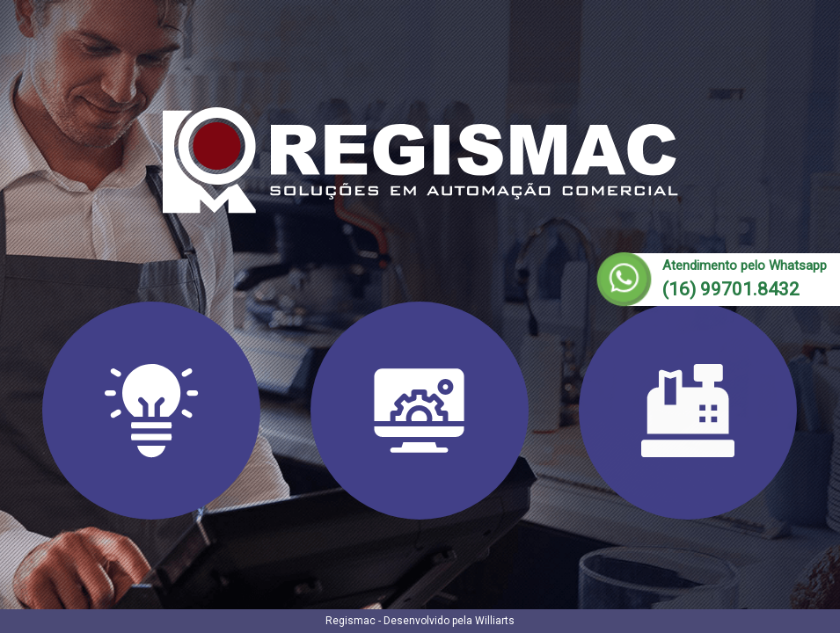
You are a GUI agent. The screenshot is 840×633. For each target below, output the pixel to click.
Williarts (495, 621)
